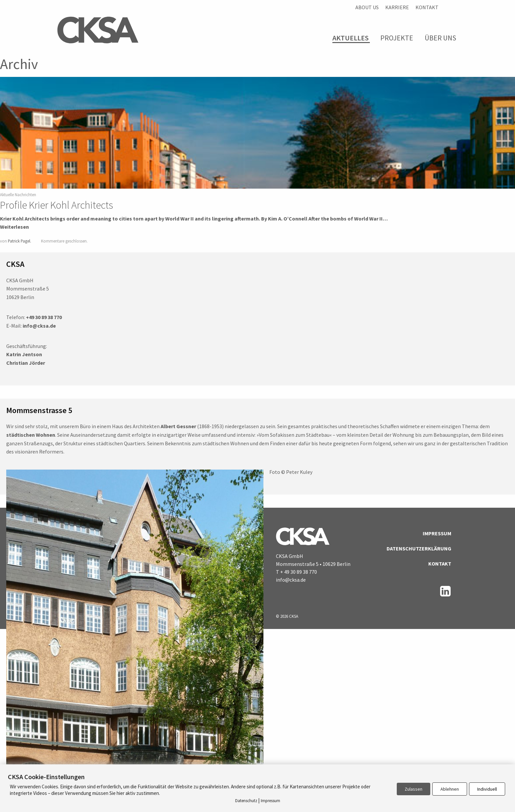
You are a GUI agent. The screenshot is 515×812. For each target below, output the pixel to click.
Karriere (397, 7)
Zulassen (414, 789)
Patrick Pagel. (20, 241)
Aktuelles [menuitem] (350, 38)
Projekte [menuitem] (397, 38)
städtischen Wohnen (31, 435)
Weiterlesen (14, 227)
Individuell (487, 789)
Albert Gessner (178, 426)
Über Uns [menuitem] (440, 38)
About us (367, 7)
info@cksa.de (291, 580)
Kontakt (427, 7)
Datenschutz (246, 801)
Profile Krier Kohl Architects (56, 205)
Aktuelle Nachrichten (18, 195)
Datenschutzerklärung (419, 548)
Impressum (437, 533)
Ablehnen (450, 789)
